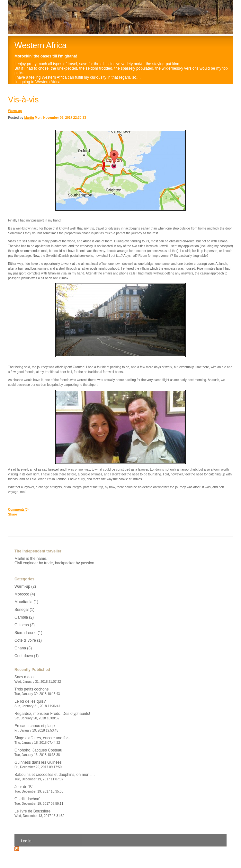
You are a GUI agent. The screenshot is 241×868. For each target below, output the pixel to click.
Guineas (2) (25, 625)
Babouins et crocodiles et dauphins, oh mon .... (55, 777)
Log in (26, 841)
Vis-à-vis (23, 100)
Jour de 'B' (39, 789)
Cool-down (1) (27, 656)
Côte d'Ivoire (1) (28, 640)
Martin (29, 118)
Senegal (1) (24, 610)
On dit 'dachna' (39, 801)
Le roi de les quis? (37, 703)
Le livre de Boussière (39, 813)
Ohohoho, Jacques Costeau (38, 752)
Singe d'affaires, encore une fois (42, 740)
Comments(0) (18, 510)
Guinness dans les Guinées (38, 764)
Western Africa (40, 45)
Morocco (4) (25, 594)
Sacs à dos (38, 679)
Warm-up (15, 111)
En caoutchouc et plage (36, 728)
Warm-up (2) (25, 586)
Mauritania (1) (26, 602)
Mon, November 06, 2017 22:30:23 (60, 118)
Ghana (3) (23, 648)
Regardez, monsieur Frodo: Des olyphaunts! (52, 716)
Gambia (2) (24, 617)
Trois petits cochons (37, 691)
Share (13, 514)
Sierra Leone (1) (28, 633)
